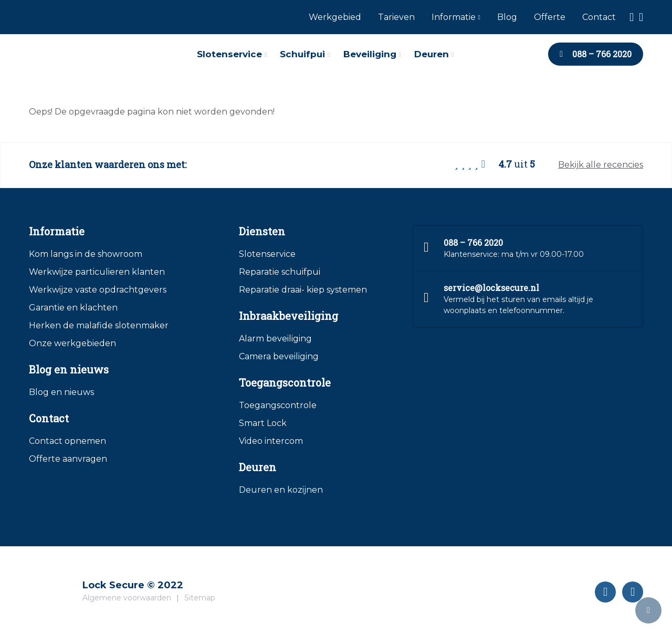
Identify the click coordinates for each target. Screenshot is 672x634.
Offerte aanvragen (68, 459)
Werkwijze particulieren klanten (97, 272)
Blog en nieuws (61, 392)
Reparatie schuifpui (280, 272)
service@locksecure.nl (491, 288)
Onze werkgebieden (72, 343)
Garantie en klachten (73, 308)
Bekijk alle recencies (601, 165)
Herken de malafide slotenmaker (99, 325)
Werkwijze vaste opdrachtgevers (98, 290)
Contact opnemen (67, 441)
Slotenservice (267, 254)
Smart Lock (263, 423)
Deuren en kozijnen (281, 490)
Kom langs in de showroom (86, 254)
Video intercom (271, 441)
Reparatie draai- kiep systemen (303, 290)
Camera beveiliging (279, 356)
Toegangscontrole (278, 405)
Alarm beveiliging (275, 339)
